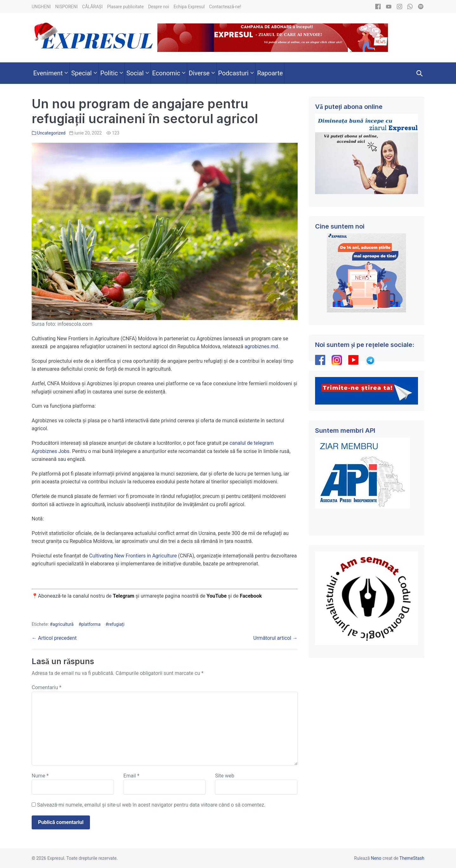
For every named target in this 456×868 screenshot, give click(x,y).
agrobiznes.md (261, 346)
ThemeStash (412, 858)
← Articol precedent (54, 638)
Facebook (251, 596)
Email (131, 776)
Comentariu (47, 687)
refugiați (117, 624)
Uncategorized (51, 133)
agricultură (63, 624)
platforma (91, 624)
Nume (40, 776)
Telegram (123, 596)
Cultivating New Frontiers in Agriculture (133, 556)
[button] (420, 73)
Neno (376, 858)
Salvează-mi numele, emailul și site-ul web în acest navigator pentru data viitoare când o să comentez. (151, 805)
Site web (225, 776)
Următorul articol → (275, 638)
